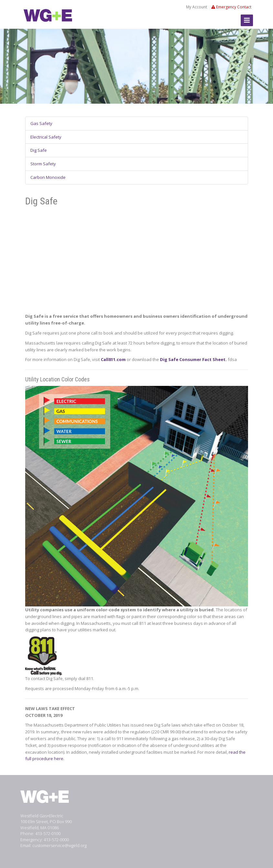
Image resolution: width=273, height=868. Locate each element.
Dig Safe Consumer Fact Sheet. (193, 359)
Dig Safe (39, 150)
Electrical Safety (46, 137)
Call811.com (113, 359)
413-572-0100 (48, 833)
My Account (197, 7)
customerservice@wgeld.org (59, 845)
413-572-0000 (56, 840)
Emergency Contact (231, 7)
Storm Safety (43, 164)
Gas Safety (41, 123)
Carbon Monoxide (48, 177)
